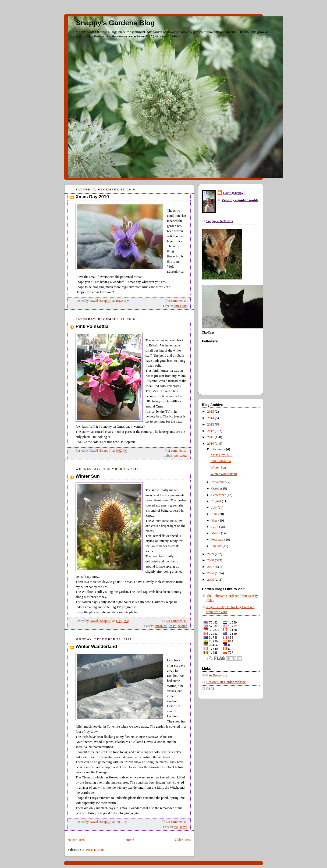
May (215, 520)
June (215, 514)
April (215, 527)
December (219, 449)
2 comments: (177, 301)
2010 (211, 444)
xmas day (180, 306)
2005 (211, 580)
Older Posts (183, 840)
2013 (211, 424)
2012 (211, 431)
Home (130, 840)
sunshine (161, 626)
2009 (211, 554)
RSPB (210, 689)
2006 (211, 573)
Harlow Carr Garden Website (226, 682)
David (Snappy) (234, 193)
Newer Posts (76, 840)
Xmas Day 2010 (92, 197)
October (217, 488)
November (219, 482)
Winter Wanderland (96, 646)
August (217, 501)
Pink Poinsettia (92, 326)
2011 (211, 437)
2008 (211, 560)
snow (183, 827)
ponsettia (180, 456)
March (216, 533)
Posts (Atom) (95, 850)
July (215, 508)
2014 (211, 418)
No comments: (176, 621)
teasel (173, 626)
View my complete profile (240, 200)
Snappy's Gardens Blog (115, 23)
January (217, 546)
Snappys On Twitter (220, 221)
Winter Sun (88, 476)
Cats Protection (217, 675)
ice (176, 827)
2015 (211, 412)
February (218, 540)
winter (182, 626)
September (219, 495)
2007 (211, 567)
